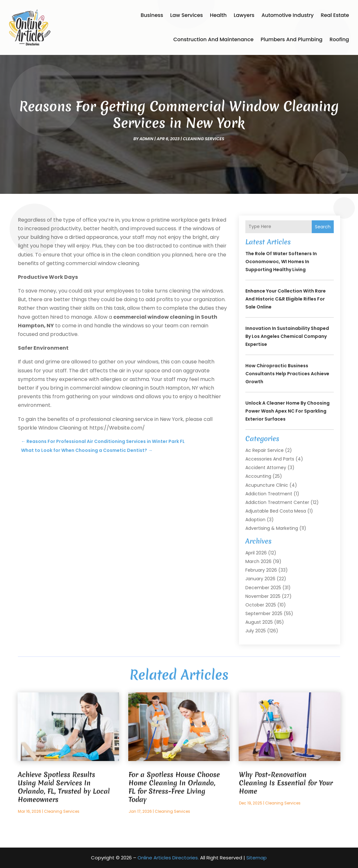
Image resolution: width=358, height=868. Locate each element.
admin (146, 139)
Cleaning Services (204, 139)
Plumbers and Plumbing (292, 39)
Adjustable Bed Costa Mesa (276, 511)
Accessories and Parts (270, 459)
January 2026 (260, 579)
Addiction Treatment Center (277, 502)
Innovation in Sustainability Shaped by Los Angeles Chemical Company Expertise (287, 336)
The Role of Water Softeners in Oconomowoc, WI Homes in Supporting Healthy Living (281, 262)
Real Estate (335, 15)
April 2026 (256, 553)
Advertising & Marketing (272, 528)
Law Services (186, 15)
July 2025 (256, 631)
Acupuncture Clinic (267, 485)
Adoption (255, 520)
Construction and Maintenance (213, 39)
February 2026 (261, 570)
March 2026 (258, 561)
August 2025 (259, 622)
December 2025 (263, 588)
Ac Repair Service (265, 450)
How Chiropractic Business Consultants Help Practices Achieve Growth (287, 374)
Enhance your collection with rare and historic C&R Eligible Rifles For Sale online (286, 299)
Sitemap (257, 858)
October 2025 (261, 605)
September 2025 (264, 613)
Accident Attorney (266, 468)
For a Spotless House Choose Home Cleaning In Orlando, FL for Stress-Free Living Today (174, 787)
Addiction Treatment (269, 494)
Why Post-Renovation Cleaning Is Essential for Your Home (286, 783)
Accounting (258, 476)
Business (152, 15)
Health (218, 15)
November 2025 (263, 596)
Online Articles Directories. (168, 858)
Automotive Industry (287, 15)
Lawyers (244, 15)
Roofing (339, 39)
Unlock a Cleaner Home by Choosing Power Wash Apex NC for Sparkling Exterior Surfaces (287, 411)
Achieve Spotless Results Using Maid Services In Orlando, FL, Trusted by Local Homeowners (64, 787)
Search (323, 227)
